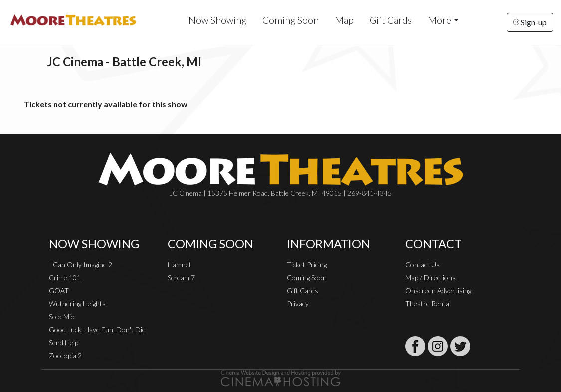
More (440, 20)
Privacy (298, 303)
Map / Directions (431, 278)
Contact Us (423, 265)
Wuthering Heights (77, 303)
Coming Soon (290, 20)
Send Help (64, 342)
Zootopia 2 (65, 355)
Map (344, 20)
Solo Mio (62, 316)
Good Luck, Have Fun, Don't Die (97, 329)
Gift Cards (391, 20)
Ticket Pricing (307, 265)
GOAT (59, 291)
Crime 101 (65, 278)
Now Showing (217, 20)
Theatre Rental (428, 303)
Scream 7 (181, 278)
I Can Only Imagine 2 (81, 265)
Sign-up (530, 22)
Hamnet (180, 265)
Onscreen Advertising (438, 291)
